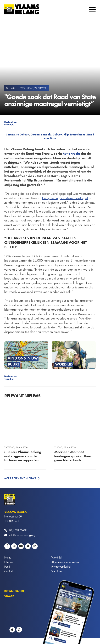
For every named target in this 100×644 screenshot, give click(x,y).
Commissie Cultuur (17, 135)
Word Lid (56, 558)
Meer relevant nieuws (20, 478)
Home (8, 558)
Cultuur (57, 135)
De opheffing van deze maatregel (65, 198)
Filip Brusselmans (74, 135)
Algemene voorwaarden (65, 562)
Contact (9, 571)
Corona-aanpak (41, 135)
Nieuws (9, 562)
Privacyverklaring (61, 567)
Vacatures (57, 571)
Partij (7, 567)
